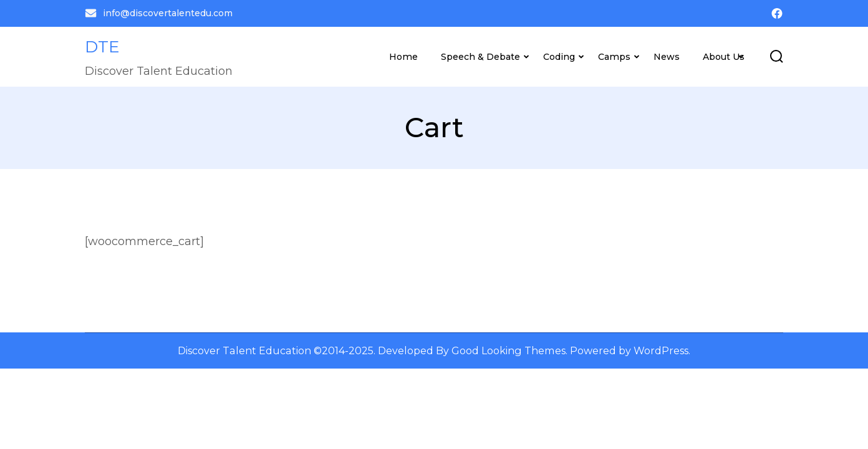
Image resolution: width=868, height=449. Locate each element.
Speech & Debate (480, 57)
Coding (559, 57)
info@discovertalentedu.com (159, 13)
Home (403, 57)
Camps (614, 57)
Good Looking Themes (509, 350)
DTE (102, 47)
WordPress (661, 350)
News (667, 57)
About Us (724, 57)
